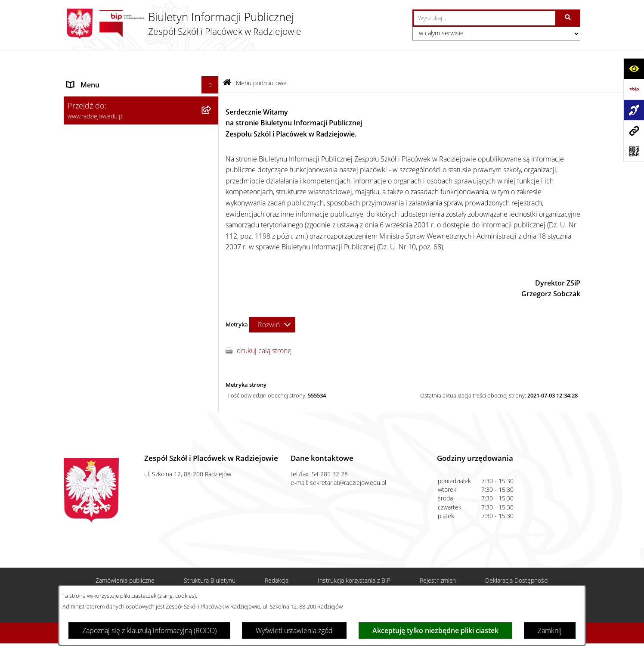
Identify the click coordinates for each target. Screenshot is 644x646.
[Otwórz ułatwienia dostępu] (634, 68)
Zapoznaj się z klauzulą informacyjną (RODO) (149, 630)
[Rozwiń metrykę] (272, 301)
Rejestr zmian (438, 566)
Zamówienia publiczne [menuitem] (102, 324)
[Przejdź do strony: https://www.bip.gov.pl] (634, 89)
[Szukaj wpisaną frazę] (568, 18)
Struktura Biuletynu (210, 566)
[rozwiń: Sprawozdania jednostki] (212, 170)
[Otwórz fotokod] (634, 151)
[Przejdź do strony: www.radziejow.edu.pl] (634, 130)
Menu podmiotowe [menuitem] (96, 79)
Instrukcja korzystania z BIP (354, 566)
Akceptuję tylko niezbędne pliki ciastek (435, 630)
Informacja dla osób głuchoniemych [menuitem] (121, 358)
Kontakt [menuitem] (79, 341)
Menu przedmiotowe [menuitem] (99, 307)
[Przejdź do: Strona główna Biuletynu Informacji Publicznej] (227, 60)
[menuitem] (141, 101)
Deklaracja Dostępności (517, 566)
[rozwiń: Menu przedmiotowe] (212, 307)
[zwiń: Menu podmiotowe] (212, 79)
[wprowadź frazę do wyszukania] (485, 18)
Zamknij (550, 630)
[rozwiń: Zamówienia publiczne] (212, 324)
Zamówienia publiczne (125, 566)
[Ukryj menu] (210, 62)
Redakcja (277, 566)
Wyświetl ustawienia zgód (294, 630)
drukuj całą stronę (264, 327)
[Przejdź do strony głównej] (183, 24)
